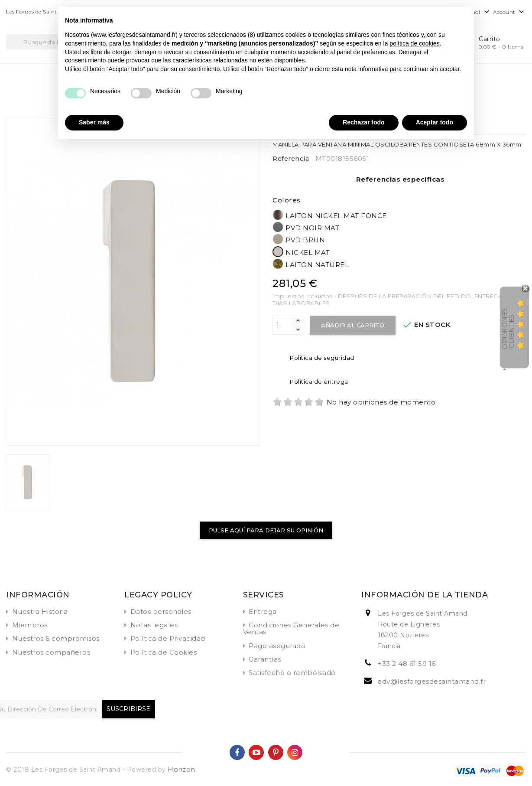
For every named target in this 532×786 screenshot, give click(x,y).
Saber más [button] (94, 122)
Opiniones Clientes (508, 328)
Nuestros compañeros (51, 652)
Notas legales (154, 625)
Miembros (30, 625)
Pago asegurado (277, 646)
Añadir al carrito (353, 325)
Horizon (182, 769)
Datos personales (161, 612)
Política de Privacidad (168, 638)
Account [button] (509, 12)
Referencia (291, 159)
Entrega (263, 612)
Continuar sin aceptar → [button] (432, 18)
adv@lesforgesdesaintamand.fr (432, 681)
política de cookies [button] (414, 43)
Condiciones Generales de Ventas (291, 628)
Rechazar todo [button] (363, 122)
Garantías (265, 659)
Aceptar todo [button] (435, 122)
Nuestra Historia (40, 612)
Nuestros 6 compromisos (56, 638)
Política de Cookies (164, 652)
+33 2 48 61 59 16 (407, 664)
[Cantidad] (283, 325)
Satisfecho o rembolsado (292, 673)
